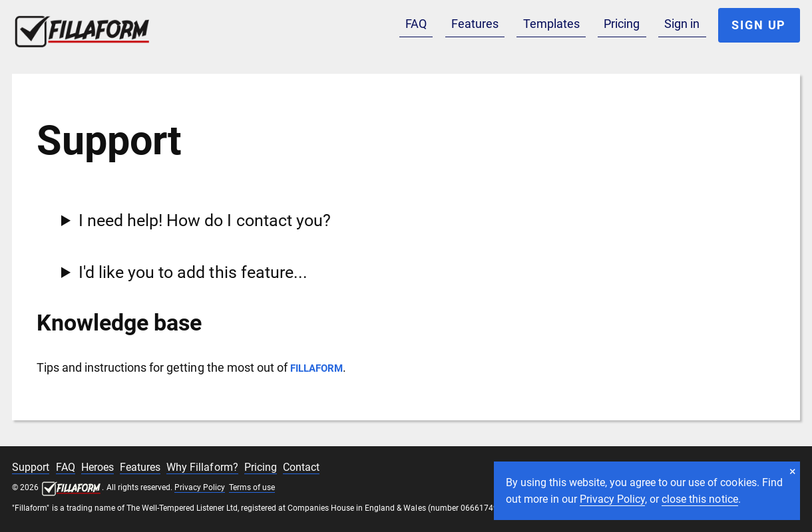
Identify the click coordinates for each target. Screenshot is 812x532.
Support (31, 467)
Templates (551, 24)
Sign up (759, 25)
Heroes (98, 467)
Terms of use (252, 487)
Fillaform (95, 29)
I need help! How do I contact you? (204, 220)
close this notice (700, 499)
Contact (301, 467)
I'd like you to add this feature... (193, 272)
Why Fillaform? (202, 467)
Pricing (622, 24)
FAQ (416, 24)
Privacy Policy (612, 499)
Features (475, 24)
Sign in (682, 24)
